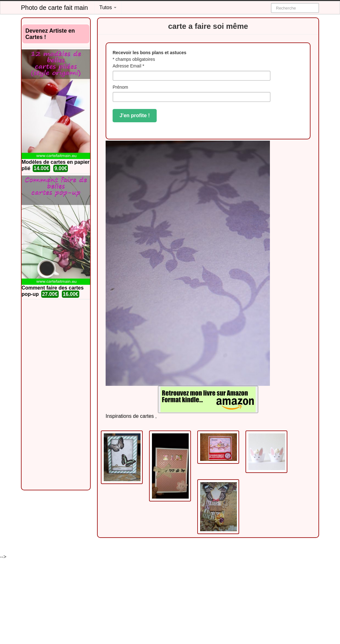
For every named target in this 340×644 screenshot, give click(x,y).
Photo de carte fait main (54, 8)
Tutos (108, 7)
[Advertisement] (56, 395)
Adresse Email (128, 66)
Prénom (120, 87)
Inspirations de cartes (130, 416)
